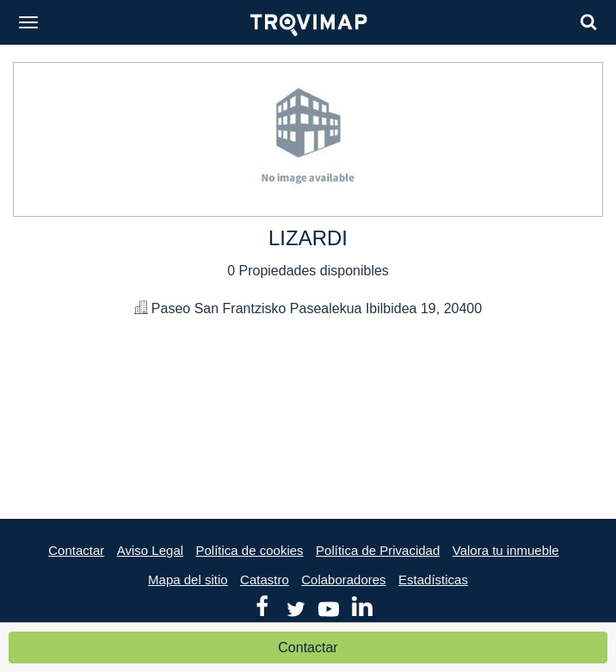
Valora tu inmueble (506, 550)
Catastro (265, 580)
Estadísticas (433, 580)
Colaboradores (343, 580)
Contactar (308, 647)
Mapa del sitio (188, 580)
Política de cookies (250, 550)
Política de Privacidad (378, 550)
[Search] (588, 22)
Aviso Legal (150, 550)
